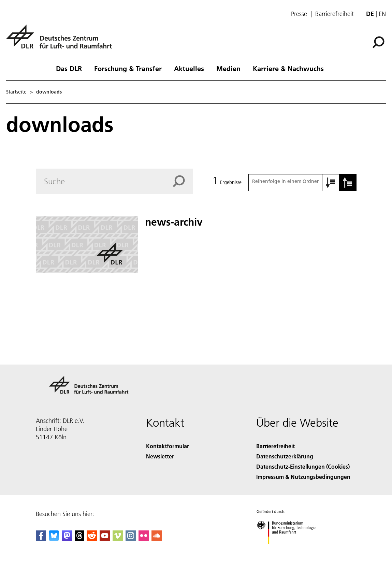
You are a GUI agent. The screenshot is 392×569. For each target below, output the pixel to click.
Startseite (16, 92)
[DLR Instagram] (131, 538)
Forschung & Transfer (128, 68)
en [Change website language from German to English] (382, 14)
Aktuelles (189, 68)
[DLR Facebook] (41, 538)
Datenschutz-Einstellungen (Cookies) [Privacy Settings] (303, 466)
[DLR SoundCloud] (157, 538)
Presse (299, 14)
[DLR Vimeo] (118, 538)
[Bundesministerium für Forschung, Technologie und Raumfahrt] (290, 550)
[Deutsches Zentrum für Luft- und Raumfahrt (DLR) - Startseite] (62, 40)
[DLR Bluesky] (54, 538)
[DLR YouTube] (105, 538)
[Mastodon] (67, 538)
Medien (228, 68)
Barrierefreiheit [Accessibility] (275, 446)
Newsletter (160, 456)
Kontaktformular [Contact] (168, 446)
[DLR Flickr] (144, 538)
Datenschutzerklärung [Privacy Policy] (285, 456)
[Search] (114, 181)
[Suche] (378, 42)
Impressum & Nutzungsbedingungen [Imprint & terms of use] (303, 477)
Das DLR (69, 68)
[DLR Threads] (79, 538)
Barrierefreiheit (335, 14)
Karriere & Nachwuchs (288, 68)
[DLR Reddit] (92, 538)
